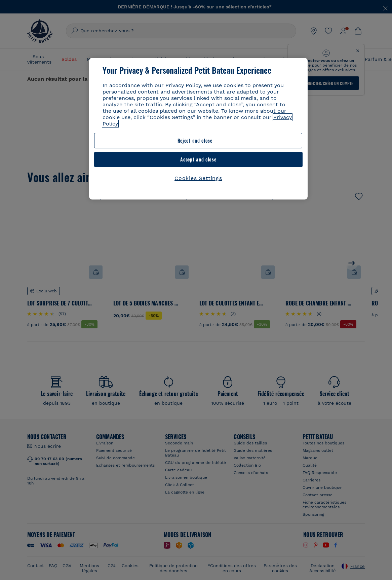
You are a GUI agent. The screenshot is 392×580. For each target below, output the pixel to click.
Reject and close (144, 140)
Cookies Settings (198, 159)
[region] (198, 119)
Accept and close (249, 140)
